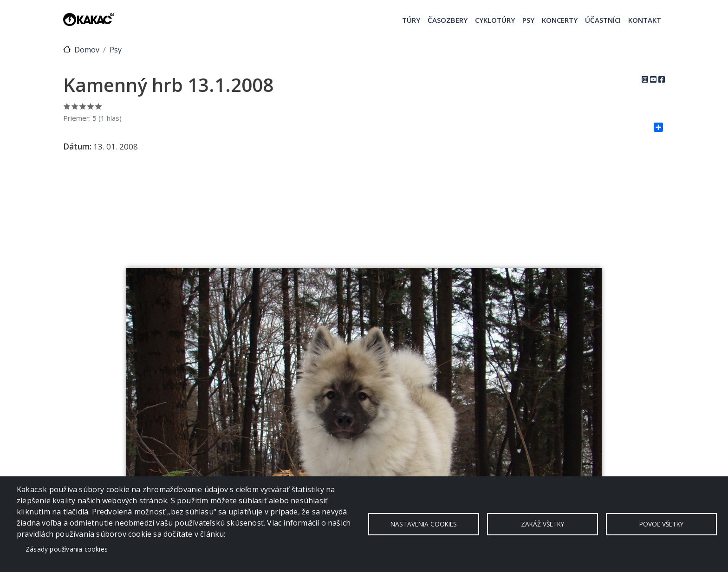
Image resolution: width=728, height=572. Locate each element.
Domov (87, 50)
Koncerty (560, 20)
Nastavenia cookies (424, 524)
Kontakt (645, 20)
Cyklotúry (495, 20)
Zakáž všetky (543, 524)
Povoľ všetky (661, 524)
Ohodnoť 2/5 (75, 106)
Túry (411, 20)
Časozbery (448, 20)
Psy (528, 20)
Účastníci (603, 20)
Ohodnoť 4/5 (91, 106)
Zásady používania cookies (67, 549)
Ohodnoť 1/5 (67, 106)
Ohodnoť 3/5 (83, 106)
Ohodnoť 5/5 (99, 106)
